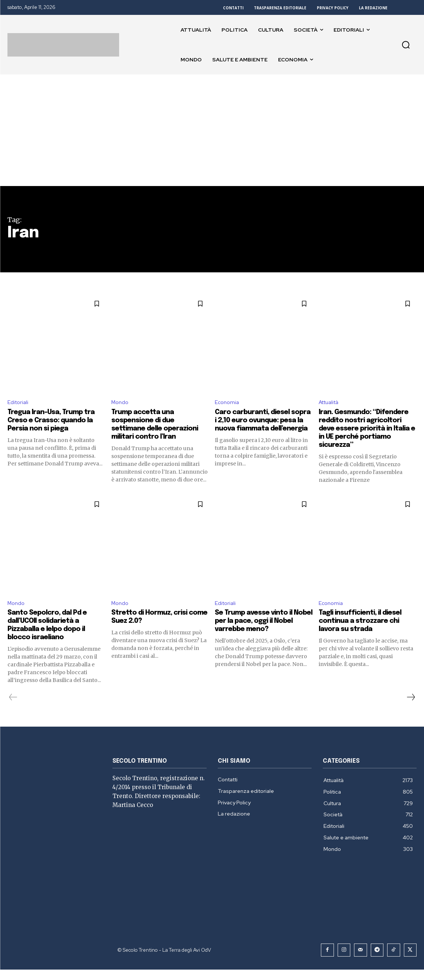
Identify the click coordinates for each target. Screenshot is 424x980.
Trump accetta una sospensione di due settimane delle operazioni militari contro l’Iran (160, 426)
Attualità (331, 403)
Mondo (121, 403)
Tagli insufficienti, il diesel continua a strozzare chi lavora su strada (366, 632)
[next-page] (411, 708)
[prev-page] (13, 708)
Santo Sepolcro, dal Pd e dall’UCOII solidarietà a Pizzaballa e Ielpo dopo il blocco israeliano (51, 636)
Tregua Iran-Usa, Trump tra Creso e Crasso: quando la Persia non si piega (56, 422)
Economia (228, 403)
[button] (406, 45)
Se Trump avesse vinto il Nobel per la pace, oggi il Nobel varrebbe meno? (259, 632)
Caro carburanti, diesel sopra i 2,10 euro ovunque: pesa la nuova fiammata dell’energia (262, 426)
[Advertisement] (212, 130)
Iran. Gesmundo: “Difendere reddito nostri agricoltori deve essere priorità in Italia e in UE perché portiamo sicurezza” (366, 434)
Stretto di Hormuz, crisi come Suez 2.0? (154, 628)
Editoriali (19, 403)
